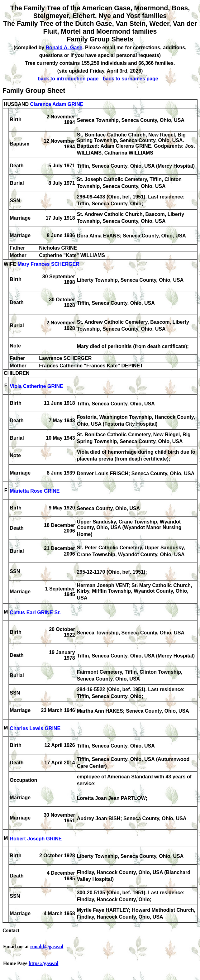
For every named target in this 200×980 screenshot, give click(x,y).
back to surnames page (131, 79)
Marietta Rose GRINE (35, 491)
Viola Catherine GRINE (36, 386)
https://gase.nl (44, 963)
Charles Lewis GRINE (35, 728)
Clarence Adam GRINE (57, 104)
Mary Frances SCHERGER (48, 264)
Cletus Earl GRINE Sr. (35, 612)
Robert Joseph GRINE (36, 839)
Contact (11, 930)
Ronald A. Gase (64, 48)
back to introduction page (68, 79)
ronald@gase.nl (47, 947)
